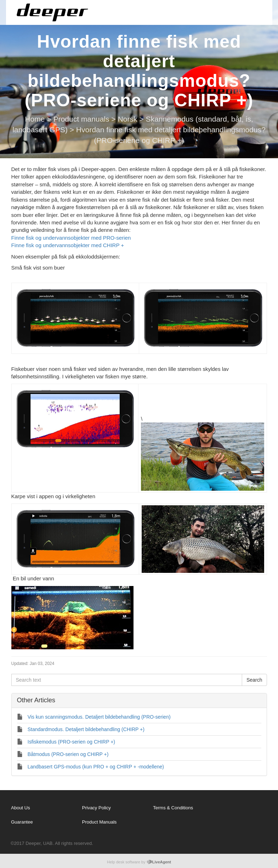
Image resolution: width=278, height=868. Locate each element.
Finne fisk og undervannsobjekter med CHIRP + (69, 245)
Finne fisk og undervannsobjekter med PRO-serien (71, 238)
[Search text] (127, 680)
